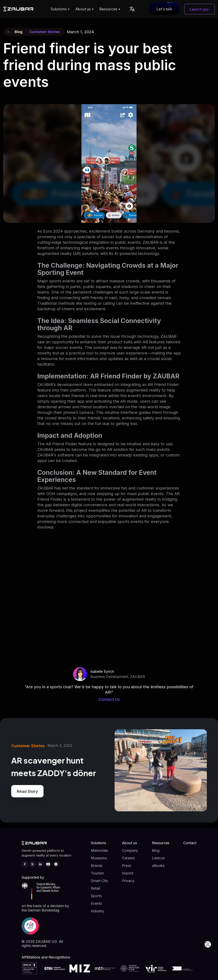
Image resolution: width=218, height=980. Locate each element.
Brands (97, 866)
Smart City (99, 881)
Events (96, 903)
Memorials (99, 850)
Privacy (128, 881)
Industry (98, 911)
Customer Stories (45, 32)
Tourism (97, 873)
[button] (59, 9)
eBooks (158, 866)
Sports (96, 896)
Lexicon (158, 858)
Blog (156, 850)
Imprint (128, 873)
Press (127, 866)
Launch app (200, 9)
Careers (128, 858)
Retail (95, 888)
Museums (99, 858)
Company (130, 850)
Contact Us (109, 699)
